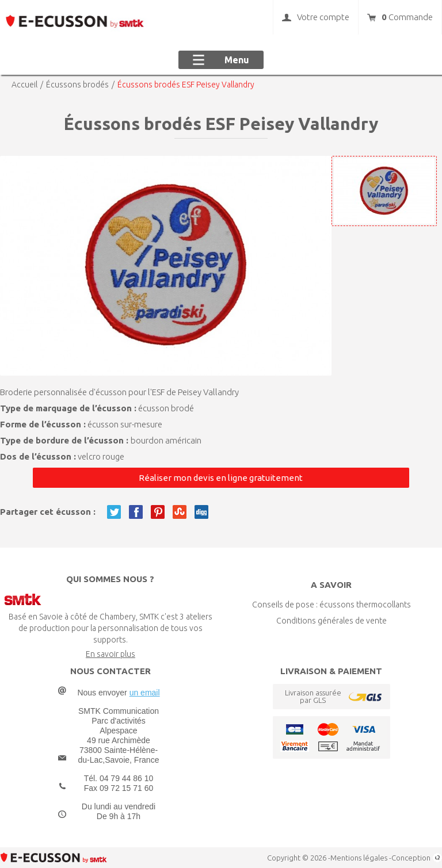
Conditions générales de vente (331, 621)
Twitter (114, 512)
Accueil (24, 85)
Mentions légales (359, 858)
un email (145, 693)
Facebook (136, 512)
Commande (400, 17)
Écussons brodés (77, 85)
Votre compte (316, 17)
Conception (417, 858)
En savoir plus (110, 654)
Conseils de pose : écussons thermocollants (331, 605)
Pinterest (158, 512)
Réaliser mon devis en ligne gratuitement (221, 478)
